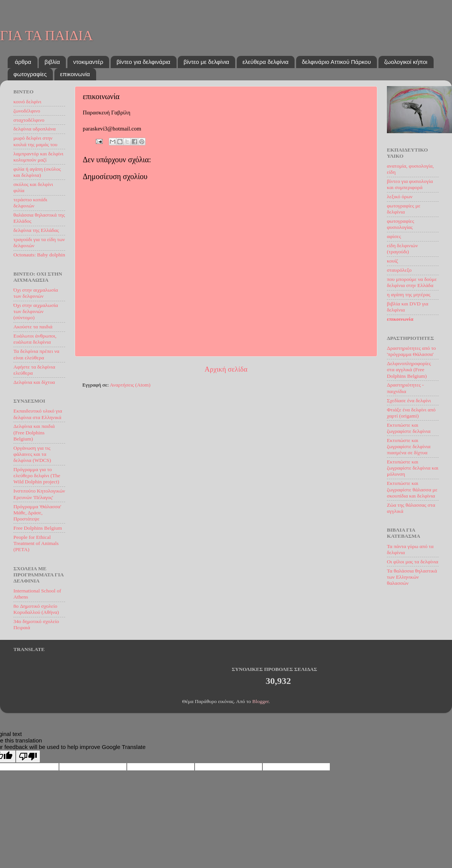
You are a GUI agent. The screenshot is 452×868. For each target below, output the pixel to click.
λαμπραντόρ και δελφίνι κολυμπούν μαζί (38, 157)
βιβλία (52, 62)
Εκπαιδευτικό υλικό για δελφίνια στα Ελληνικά (38, 414)
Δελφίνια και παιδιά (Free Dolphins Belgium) (34, 432)
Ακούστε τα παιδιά (33, 327)
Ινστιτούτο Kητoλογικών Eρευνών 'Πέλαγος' (39, 494)
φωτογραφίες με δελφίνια (404, 209)
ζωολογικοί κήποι (406, 62)
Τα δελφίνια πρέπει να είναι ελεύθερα (36, 354)
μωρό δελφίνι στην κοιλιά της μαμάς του (35, 141)
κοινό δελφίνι (27, 102)
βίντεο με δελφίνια (206, 62)
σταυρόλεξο (399, 270)
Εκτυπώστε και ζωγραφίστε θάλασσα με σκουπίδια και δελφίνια (412, 489)
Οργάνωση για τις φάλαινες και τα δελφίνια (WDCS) (32, 454)
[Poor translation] (28, 756)
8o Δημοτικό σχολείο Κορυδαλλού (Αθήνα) (36, 609)
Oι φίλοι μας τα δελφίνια (413, 562)
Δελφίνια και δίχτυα (34, 382)
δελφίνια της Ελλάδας (36, 230)
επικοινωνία (75, 74)
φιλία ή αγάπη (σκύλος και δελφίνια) (37, 172)
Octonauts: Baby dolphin (39, 255)
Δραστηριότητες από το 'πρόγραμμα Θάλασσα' (411, 351)
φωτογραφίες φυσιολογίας (400, 224)
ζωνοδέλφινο (27, 111)
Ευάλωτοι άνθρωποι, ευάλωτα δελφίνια (35, 339)
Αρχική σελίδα (226, 369)
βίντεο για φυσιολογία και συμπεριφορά (410, 184)
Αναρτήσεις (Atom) (130, 385)
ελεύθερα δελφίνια (265, 62)
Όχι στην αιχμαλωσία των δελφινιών (36, 293)
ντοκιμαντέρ (88, 62)
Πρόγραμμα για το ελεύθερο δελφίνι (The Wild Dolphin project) (37, 476)
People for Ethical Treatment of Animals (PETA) (36, 543)
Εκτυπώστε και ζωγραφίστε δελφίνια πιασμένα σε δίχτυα (409, 446)
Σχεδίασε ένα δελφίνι (409, 401)
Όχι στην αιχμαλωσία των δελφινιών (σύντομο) (36, 311)
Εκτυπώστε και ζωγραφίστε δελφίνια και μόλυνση (413, 468)
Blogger (260, 701)
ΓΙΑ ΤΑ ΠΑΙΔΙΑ (46, 36)
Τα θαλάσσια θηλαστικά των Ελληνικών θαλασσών (412, 577)
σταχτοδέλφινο (29, 120)
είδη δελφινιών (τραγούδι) (402, 249)
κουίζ (392, 261)
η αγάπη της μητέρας (409, 294)
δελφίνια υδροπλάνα (34, 129)
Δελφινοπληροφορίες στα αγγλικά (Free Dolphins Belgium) (409, 370)
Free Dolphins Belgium (38, 528)
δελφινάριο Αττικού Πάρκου (336, 62)
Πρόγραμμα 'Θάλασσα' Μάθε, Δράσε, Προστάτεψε (37, 513)
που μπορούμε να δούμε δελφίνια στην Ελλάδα (412, 282)
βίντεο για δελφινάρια (143, 62)
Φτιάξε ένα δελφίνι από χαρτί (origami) (411, 413)
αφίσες (394, 236)
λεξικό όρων (400, 197)
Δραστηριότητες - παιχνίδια (405, 388)
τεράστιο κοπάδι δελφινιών (30, 203)
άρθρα (23, 62)
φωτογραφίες (30, 74)
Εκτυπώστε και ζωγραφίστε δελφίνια (409, 428)
